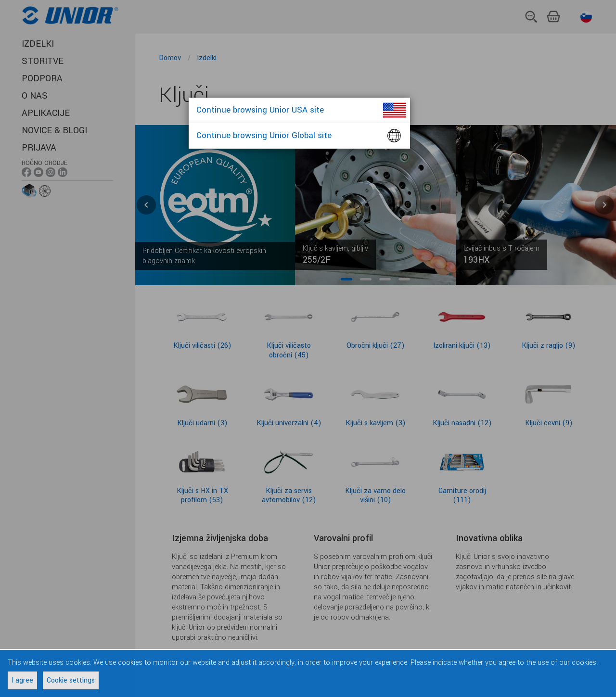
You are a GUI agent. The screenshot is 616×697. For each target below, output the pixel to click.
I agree (22, 680)
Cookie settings (71, 680)
